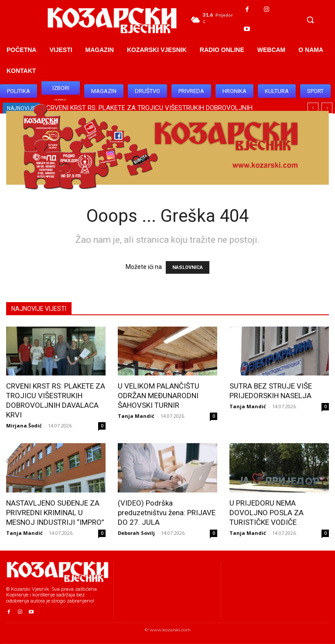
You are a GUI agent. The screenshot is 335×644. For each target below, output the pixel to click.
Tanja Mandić (136, 416)
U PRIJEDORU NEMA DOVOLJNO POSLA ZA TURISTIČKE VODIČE (267, 513)
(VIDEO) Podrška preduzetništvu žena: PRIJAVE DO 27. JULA (167, 513)
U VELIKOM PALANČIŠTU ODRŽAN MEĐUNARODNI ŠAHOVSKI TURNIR (159, 396)
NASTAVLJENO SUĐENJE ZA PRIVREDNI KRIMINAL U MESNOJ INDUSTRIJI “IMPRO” (55, 513)
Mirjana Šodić (24, 425)
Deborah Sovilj (136, 533)
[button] (310, 20)
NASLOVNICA (188, 267)
